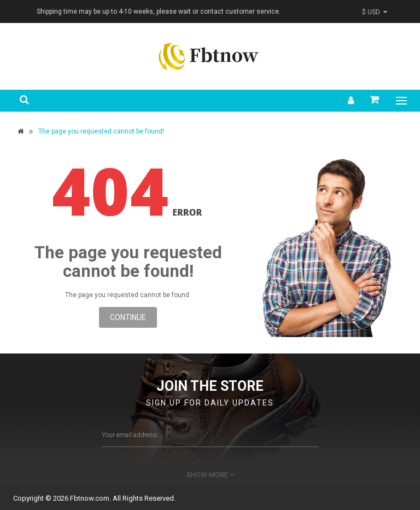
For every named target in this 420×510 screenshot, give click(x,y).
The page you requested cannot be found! (101, 131)
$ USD (375, 12)
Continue (128, 317)
